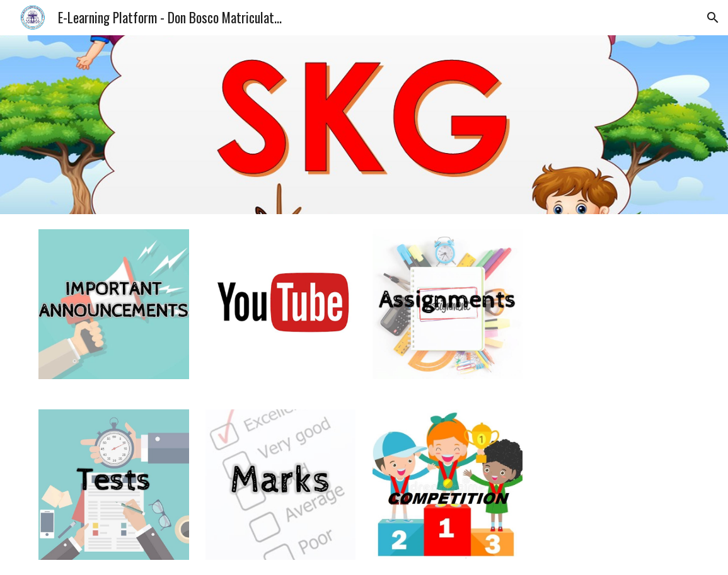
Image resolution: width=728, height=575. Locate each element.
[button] (713, 18)
